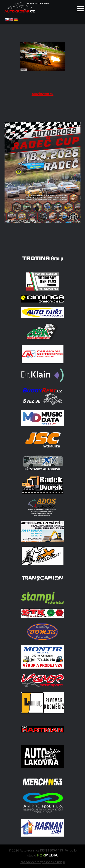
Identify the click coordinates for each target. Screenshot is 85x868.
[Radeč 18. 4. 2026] (42, 240)
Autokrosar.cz (43, 94)
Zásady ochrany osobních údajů (43, 862)
